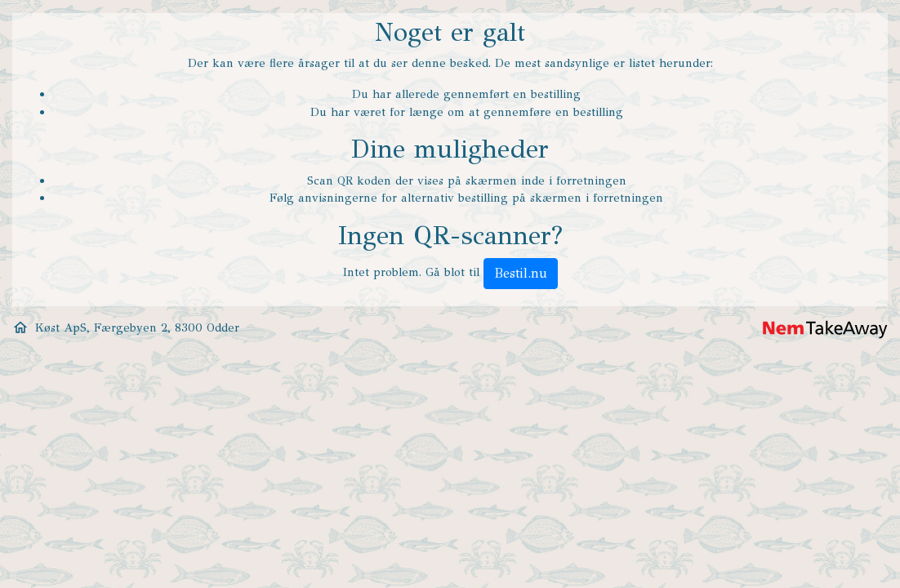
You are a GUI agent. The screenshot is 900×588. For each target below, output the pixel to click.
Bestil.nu (521, 273)
